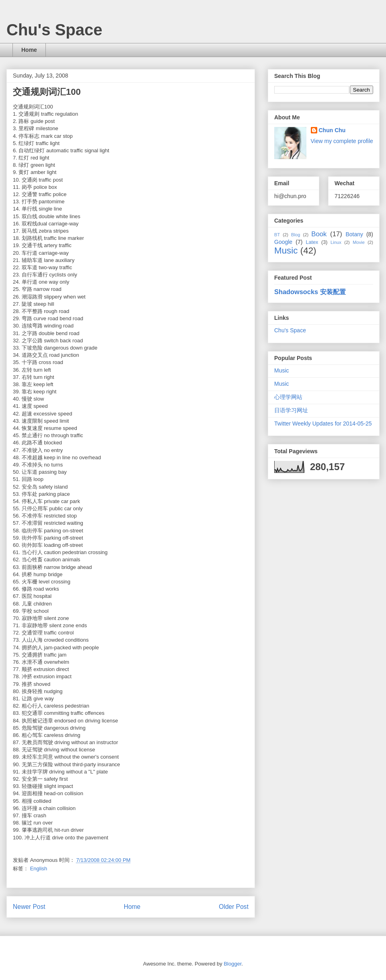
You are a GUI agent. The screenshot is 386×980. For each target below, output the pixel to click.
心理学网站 (288, 397)
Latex (312, 242)
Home (29, 50)
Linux (336, 242)
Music (286, 251)
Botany (354, 234)
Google (283, 242)
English (39, 868)
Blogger (232, 964)
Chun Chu (332, 130)
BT (277, 235)
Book (319, 234)
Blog (296, 235)
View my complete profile (342, 141)
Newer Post (29, 907)
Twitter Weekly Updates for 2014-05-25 (323, 424)
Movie (359, 242)
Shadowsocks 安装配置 (310, 292)
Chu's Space (54, 30)
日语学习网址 (291, 410)
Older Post (234, 907)
